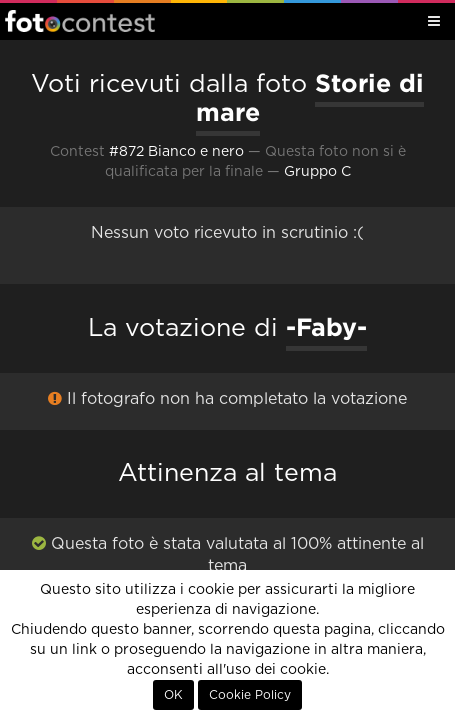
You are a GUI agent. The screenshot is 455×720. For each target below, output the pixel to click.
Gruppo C (317, 172)
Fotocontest (80, 21)
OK (173, 695)
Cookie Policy (250, 695)
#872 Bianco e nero (176, 152)
